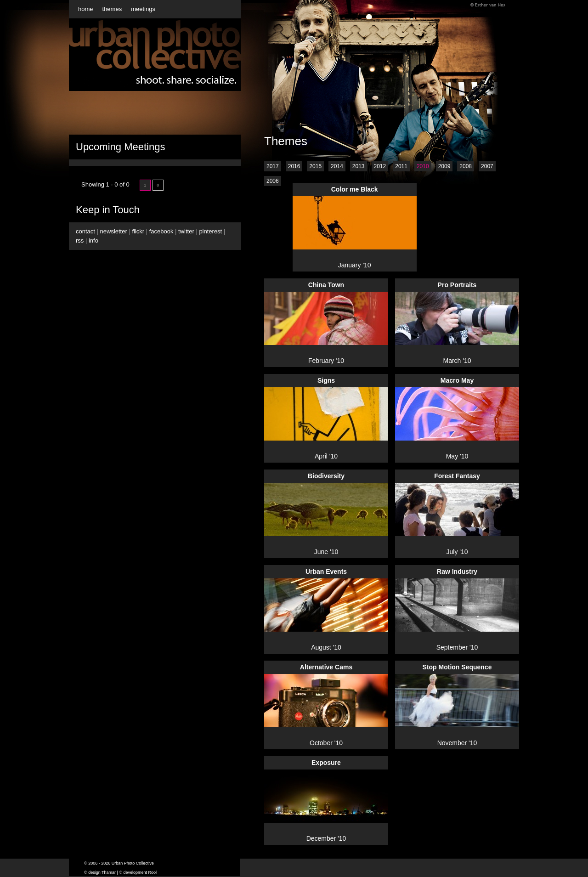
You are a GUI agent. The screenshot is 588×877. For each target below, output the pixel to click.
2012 (380, 166)
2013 (359, 166)
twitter (186, 231)
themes (112, 9)
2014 (337, 166)
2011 (401, 166)
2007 (487, 166)
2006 (273, 181)
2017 (273, 166)
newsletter (114, 231)
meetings (143, 9)
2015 (315, 166)
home (86, 9)
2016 (294, 166)
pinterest (210, 231)
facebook (161, 231)
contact (85, 231)
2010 (423, 166)
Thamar (109, 872)
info (93, 240)
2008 (466, 166)
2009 (444, 166)
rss (80, 240)
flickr (138, 231)
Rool (153, 872)
